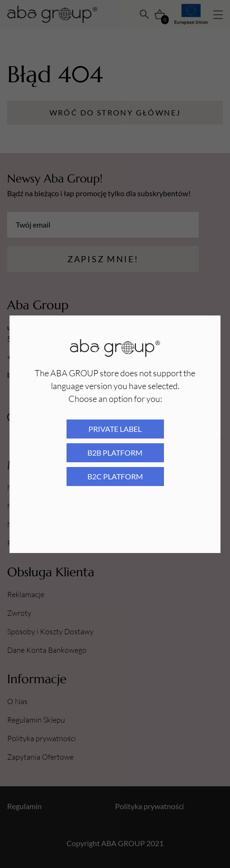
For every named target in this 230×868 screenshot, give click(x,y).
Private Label (115, 429)
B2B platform (115, 453)
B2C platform (115, 476)
